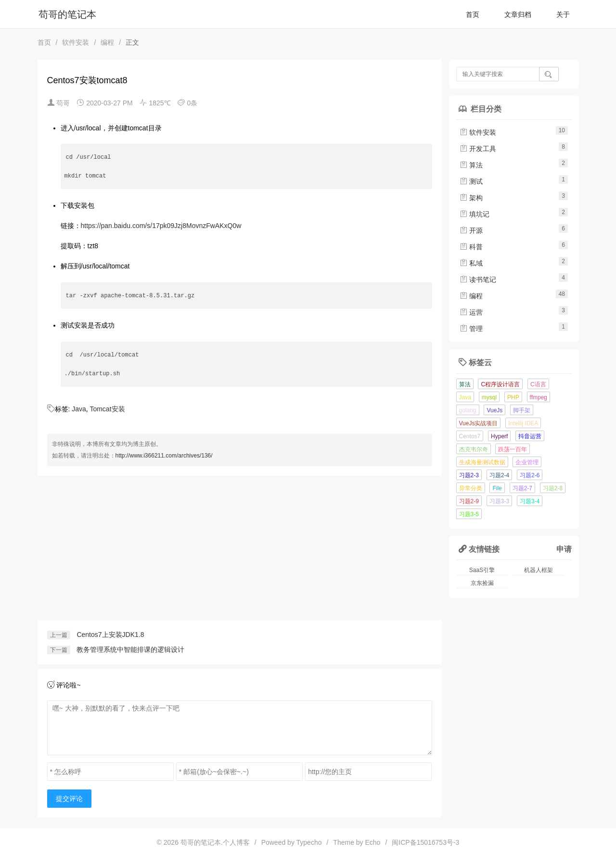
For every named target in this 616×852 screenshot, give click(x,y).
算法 (471, 165)
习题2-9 (469, 501)
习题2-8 (553, 488)
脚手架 (522, 410)
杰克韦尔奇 (474, 449)
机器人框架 (539, 570)
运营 (471, 312)
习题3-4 (530, 501)
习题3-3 (499, 501)
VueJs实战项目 (479, 423)
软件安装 (76, 42)
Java (79, 409)
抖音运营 (530, 436)
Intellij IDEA (523, 423)
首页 (473, 14)
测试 (471, 181)
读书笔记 (478, 280)
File (497, 488)
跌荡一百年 (513, 449)
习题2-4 (499, 475)
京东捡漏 (482, 583)
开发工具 (478, 149)
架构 (471, 198)
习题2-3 (469, 475)
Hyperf (499, 436)
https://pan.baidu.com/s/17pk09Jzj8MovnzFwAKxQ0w (161, 226)
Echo (373, 842)
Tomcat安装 (107, 409)
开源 (471, 230)
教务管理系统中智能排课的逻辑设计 (130, 649)
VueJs (494, 410)
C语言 (538, 384)
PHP (513, 397)
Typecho (309, 842)
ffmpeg (539, 397)
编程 (107, 42)
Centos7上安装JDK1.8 (110, 635)
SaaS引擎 (482, 570)
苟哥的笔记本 (67, 14)
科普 (471, 247)
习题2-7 (522, 488)
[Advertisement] (240, 548)
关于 (563, 14)
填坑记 (475, 214)
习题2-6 (530, 475)
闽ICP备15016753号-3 (425, 842)
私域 (471, 263)
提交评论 (69, 799)
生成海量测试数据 (482, 462)
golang (468, 410)
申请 (564, 549)
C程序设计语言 (500, 384)
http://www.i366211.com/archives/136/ (164, 456)
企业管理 (527, 462)
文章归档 (518, 14)
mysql (489, 397)
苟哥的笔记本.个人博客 (215, 842)
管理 (471, 329)
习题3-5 (469, 514)
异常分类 (471, 488)
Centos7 (470, 436)
